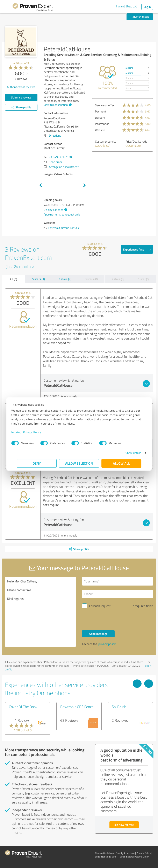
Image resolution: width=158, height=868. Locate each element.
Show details (128, 453)
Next (85, 185)
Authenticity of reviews (21, 87)
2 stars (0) (118, 279)
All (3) (13, 279)
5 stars (129, 68)
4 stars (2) (65, 279)
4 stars (129, 73)
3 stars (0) (91, 279)
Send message (98, 634)
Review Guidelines (105, 853)
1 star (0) (144, 279)
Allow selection (79, 463)
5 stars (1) (38, 279)
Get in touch (140, 17)
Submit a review (21, 97)
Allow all (121, 463)
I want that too (127, 6)
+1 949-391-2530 (60, 157)
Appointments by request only (62, 214)
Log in (147, 7)
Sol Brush (119, 707)
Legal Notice (101, 857)
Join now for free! (124, 825)
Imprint (21, 432)
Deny (37, 463)
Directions (55, 135)
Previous (41, 185)
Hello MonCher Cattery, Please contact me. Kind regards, (40, 612)
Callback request (100, 606)
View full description (57, 105)
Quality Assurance (125, 853)
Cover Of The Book (23, 707)
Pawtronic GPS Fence (77, 707)
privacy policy (107, 644)
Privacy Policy (37, 432)
